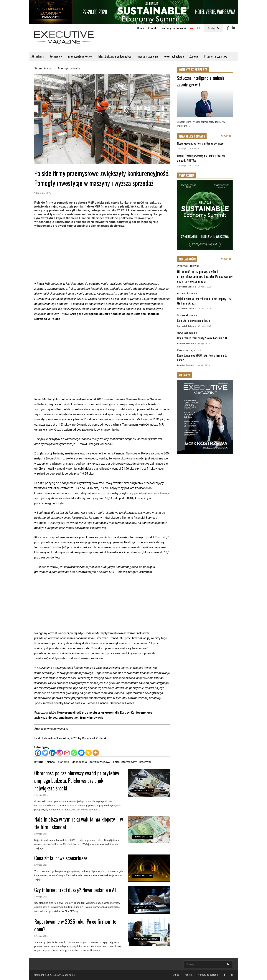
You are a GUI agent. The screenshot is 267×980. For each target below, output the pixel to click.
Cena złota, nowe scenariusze (61, 858)
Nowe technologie (143, 907)
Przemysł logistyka (143, 791)
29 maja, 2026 (41, 795)
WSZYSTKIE (227, 136)
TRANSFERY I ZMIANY (192, 136)
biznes (51, 762)
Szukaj (214, 28)
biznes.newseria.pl (56, 729)
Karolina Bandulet (186, 343)
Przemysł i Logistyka (216, 56)
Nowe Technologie (174, 56)
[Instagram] (60, 753)
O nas (141, 28)
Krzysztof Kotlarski (95, 738)
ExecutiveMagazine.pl (64, 975)
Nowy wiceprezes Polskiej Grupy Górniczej (201, 143)
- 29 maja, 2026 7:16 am (188, 166)
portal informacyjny (125, 762)
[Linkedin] (52, 753)
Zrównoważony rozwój (146, 939)
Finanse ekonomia (143, 837)
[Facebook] (38, 753)
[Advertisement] (102, 255)
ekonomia (64, 762)
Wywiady (56, 56)
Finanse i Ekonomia (147, 56)
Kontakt (153, 28)
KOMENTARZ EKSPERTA (193, 70)
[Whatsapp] (74, 753)
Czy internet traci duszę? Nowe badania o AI (75, 890)
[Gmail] (67, 753)
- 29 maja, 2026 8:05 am (188, 149)
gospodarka (80, 762)
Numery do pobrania (174, 28)
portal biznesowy (100, 762)
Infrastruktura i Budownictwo (115, 56)
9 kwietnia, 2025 (43, 193)
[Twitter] (45, 753)
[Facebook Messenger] (81, 753)
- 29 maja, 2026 (204, 287)
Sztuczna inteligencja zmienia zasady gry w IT (201, 81)
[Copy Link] (89, 753)
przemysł (145, 762)
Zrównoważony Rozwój (80, 56)
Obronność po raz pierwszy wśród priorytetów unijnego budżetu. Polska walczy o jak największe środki (77, 781)
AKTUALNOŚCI (187, 259)
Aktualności (38, 56)
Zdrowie (194, 56)
